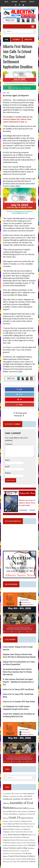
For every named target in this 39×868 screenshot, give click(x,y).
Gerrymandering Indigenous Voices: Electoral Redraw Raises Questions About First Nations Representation (17, 672)
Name (7, 460)
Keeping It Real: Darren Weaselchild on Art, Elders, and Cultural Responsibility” (19, 663)
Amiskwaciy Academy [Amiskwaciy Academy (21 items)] (12, 799)
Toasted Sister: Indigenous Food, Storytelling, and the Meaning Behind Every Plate (19, 715)
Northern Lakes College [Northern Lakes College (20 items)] (18, 848)
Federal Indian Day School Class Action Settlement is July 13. (17, 120)
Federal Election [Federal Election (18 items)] (13, 826)
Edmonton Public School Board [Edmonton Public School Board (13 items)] (18, 824)
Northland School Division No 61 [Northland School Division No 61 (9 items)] (12, 851)
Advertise (23, 2)
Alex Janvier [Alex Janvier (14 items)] (28, 796)
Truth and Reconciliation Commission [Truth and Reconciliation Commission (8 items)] (12, 859)
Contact (32, 2)
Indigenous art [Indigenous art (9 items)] (19, 829)
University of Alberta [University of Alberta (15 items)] (28, 861)
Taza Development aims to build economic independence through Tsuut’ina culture (16, 708)
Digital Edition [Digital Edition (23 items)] (27, 818)
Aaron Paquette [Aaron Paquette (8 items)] (7, 794)
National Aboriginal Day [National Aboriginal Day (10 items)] (16, 837)
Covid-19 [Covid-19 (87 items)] (14, 818)
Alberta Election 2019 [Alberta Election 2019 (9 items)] (17, 794)
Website (8, 473)
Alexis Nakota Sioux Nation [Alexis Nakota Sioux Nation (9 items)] (16, 796)
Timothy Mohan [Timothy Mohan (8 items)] (18, 853)
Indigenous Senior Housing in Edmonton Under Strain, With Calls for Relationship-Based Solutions (19, 656)
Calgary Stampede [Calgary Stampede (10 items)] (22, 811)
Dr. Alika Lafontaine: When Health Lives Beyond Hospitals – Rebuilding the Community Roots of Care (18, 682)
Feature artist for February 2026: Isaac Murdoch (18, 689)
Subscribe (14, 2)
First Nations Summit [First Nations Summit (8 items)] (25, 827)
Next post (19, 416)
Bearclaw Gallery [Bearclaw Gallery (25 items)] (21, 808)
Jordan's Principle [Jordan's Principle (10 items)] (15, 832)
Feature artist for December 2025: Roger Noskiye (19, 702)
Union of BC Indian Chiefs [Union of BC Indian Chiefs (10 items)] (13, 862)
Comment (9, 444)
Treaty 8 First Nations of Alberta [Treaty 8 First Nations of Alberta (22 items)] (21, 856)
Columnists (16, 39)
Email (7, 467)
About (6, 2)
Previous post (20, 413)
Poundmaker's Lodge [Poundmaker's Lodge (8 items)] (8, 853)
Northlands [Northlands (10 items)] (31, 848)
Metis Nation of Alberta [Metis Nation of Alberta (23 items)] (18, 835)
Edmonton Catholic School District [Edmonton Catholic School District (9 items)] (12, 821)
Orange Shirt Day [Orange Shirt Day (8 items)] (25, 851)
